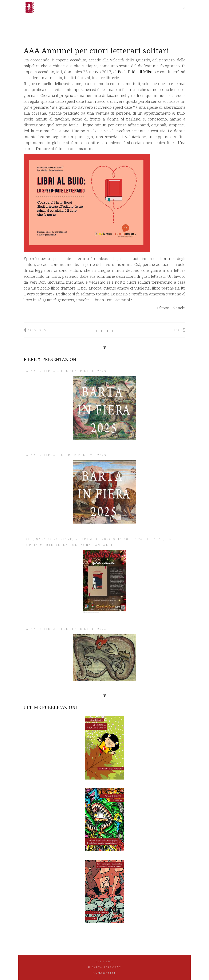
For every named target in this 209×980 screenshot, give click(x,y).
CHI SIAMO (105, 961)
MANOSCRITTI (105, 973)
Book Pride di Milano (137, 72)
